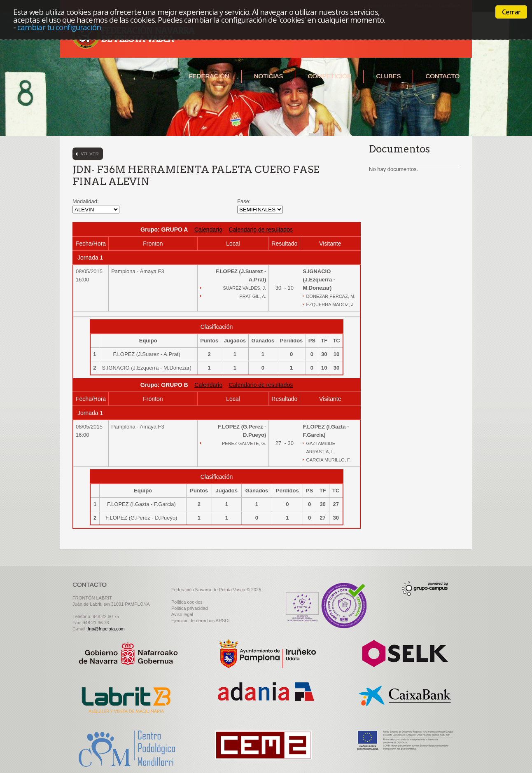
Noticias (269, 76)
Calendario (208, 230)
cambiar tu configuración (59, 27)
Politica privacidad (190, 608)
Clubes (388, 76)
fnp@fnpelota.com (106, 629)
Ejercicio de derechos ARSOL (201, 621)
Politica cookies (187, 602)
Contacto (442, 76)
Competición (329, 76)
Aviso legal (182, 614)
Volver (90, 154)
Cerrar (511, 12)
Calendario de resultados (261, 230)
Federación (209, 76)
